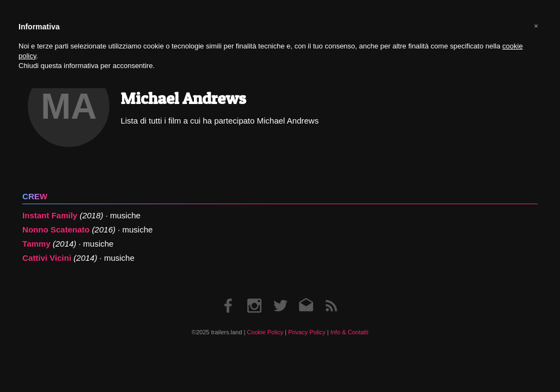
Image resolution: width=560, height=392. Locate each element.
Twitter (280, 295)
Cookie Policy (265, 332)
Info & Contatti (349, 332)
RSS (331, 295)
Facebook (229, 295)
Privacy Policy (307, 332)
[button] (536, 26)
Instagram (254, 295)
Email (306, 295)
